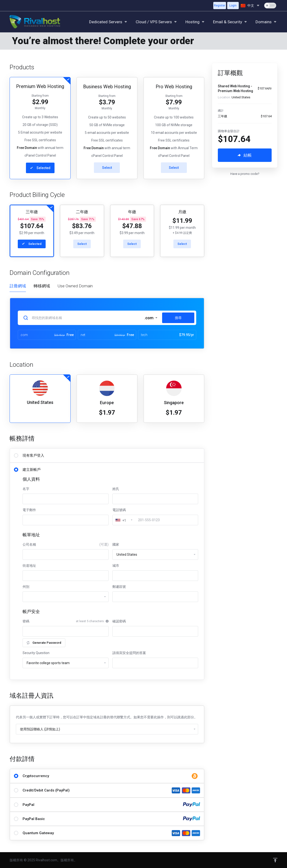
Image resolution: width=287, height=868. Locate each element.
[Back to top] (275, 860)
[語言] (250, 6)
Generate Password (44, 643)
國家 (116, 544)
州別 (26, 587)
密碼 (26, 621)
